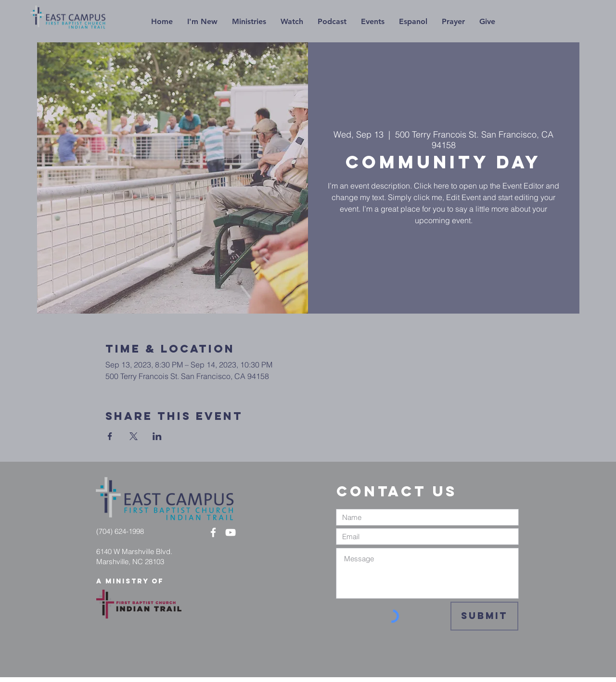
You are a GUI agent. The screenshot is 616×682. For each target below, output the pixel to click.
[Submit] (484, 616)
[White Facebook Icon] (213, 532)
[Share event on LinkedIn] (157, 436)
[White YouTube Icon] (231, 532)
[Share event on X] (134, 436)
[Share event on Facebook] (110, 436)
